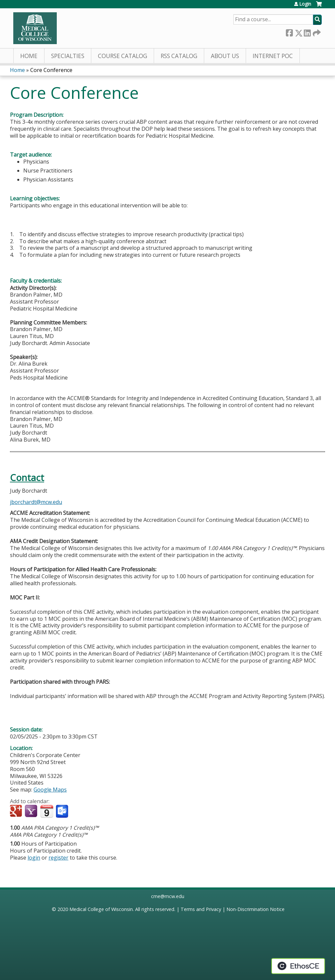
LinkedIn (307, 32)
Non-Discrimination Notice (255, 909)
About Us (225, 56)
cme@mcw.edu (168, 896)
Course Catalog (123, 56)
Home (29, 56)
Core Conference (51, 70)
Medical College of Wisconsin (101, 909)
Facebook (289, 32)
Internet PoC (273, 56)
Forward (316, 32)
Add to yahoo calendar (32, 811)
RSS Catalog (179, 56)
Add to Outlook (63, 811)
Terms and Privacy (201, 909)
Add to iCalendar (47, 811)
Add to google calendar (17, 811)
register (58, 858)
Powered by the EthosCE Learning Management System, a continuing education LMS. (298, 966)
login (34, 858)
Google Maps (50, 790)
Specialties (68, 56)
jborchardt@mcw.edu (36, 502)
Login (305, 4)
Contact (27, 478)
